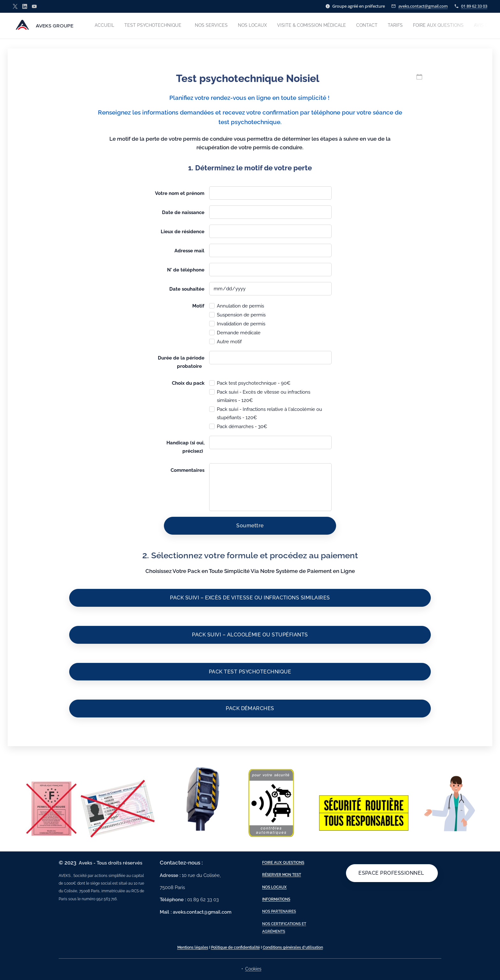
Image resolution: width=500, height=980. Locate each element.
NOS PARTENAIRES (279, 911)
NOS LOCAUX (274, 887)
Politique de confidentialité (235, 947)
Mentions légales (193, 947)
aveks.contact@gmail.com (423, 6)
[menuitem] (384, 26)
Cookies (253, 969)
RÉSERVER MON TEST (282, 875)
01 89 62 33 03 (474, 6)
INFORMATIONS (276, 899)
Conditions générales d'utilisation (293, 947)
